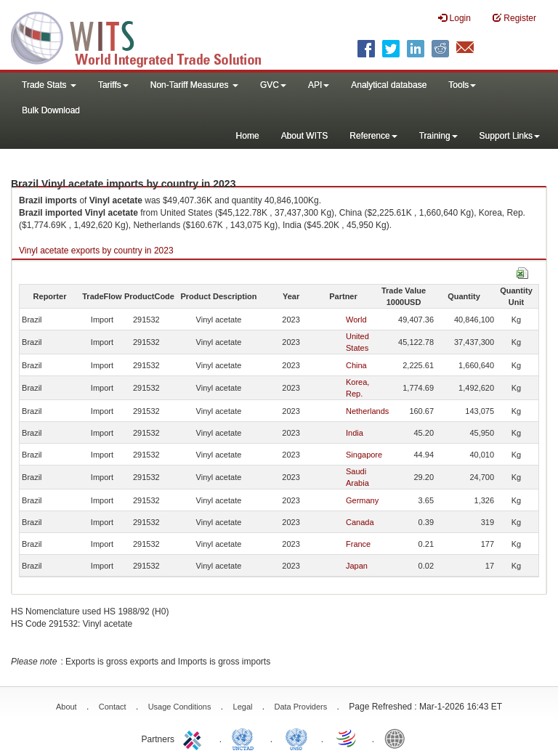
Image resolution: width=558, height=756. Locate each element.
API (319, 85)
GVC (273, 85)
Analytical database (389, 85)
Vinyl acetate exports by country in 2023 (96, 251)
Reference (373, 136)
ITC (195, 738)
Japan (357, 566)
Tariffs (113, 85)
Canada (360, 522)
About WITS (305, 136)
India (355, 433)
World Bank (398, 738)
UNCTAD (246, 738)
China (356, 365)
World (356, 320)
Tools (462, 85)
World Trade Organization (347, 738)
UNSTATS (296, 738)
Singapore (364, 455)
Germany (362, 500)
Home (248, 136)
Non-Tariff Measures (194, 85)
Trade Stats (49, 85)
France (358, 544)
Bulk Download (51, 110)
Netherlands (367, 411)
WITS (145, 36)
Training (438, 136)
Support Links (510, 136)
